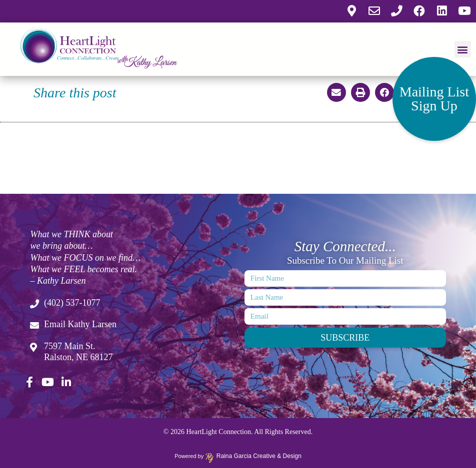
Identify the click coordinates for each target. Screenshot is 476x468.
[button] (463, 48)
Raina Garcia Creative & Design (255, 456)
